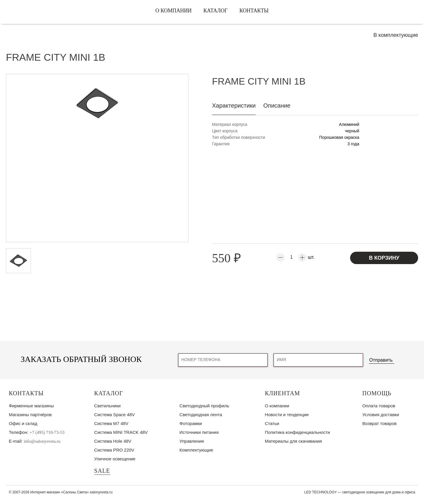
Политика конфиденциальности (297, 432)
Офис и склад (23, 423)
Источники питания (199, 432)
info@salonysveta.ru (42, 441)
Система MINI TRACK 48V (121, 432)
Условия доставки (381, 415)
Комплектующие (196, 450)
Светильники (107, 406)
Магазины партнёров (30, 415)
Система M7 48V (111, 423)
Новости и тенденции (287, 415)
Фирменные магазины (31, 406)
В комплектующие (396, 35)
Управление (192, 441)
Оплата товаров (379, 406)
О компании (174, 11)
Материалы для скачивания (293, 441)
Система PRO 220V (114, 450)
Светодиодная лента (201, 415)
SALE (102, 471)
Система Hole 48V (113, 441)
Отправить (381, 360)
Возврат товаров (380, 423)
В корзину (384, 258)
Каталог (216, 11)
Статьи (272, 423)
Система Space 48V (115, 415)
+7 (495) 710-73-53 (47, 432)
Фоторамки (191, 423)
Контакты (254, 11)
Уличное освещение (115, 459)
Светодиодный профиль (204, 406)
